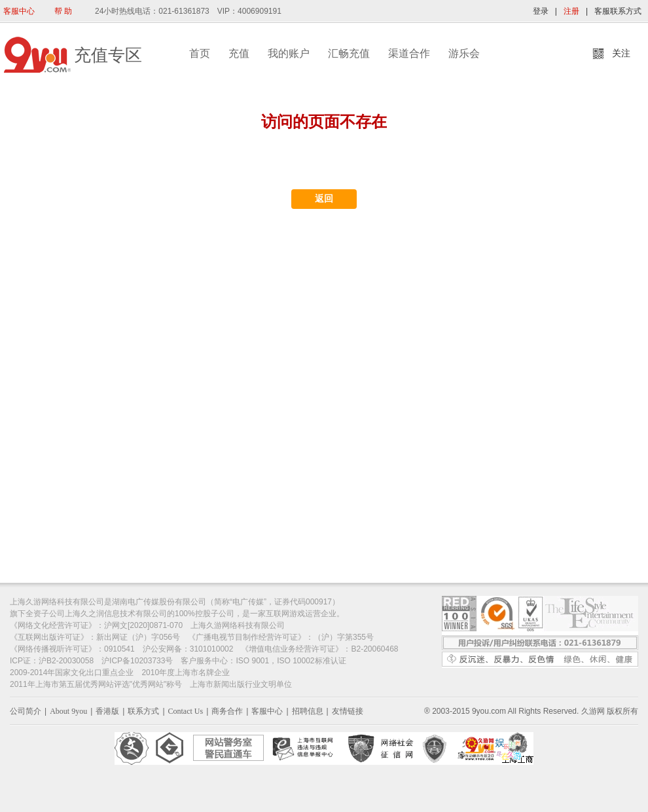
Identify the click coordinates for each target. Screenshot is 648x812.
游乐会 (464, 53)
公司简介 (26, 711)
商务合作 (227, 711)
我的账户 (289, 53)
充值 (239, 53)
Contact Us (186, 711)
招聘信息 (308, 711)
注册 (571, 11)
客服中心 (19, 11)
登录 (541, 11)
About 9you (68, 711)
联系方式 (143, 711)
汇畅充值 (349, 53)
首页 (200, 53)
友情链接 (348, 711)
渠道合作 (409, 53)
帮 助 (63, 11)
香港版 (107, 711)
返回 (324, 199)
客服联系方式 (618, 11)
